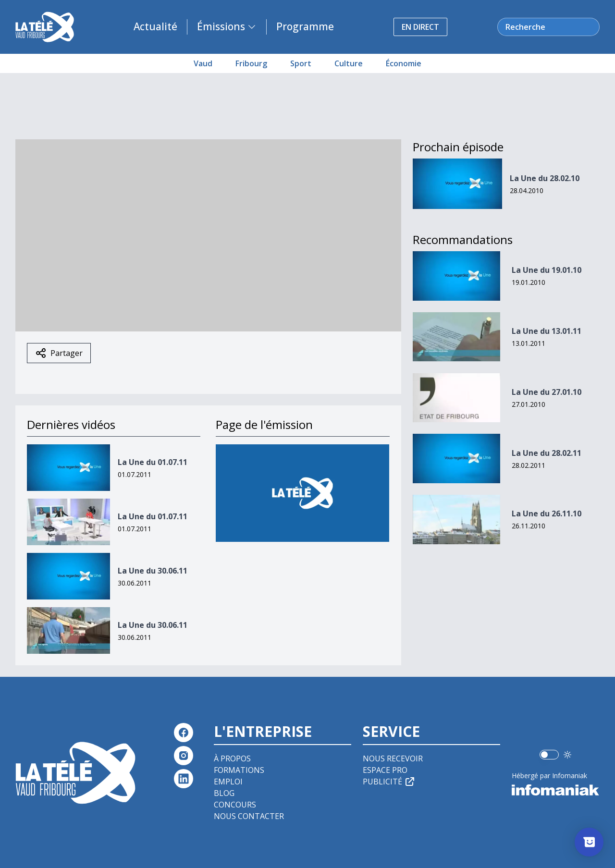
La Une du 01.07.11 (153, 462)
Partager (59, 353)
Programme (305, 26)
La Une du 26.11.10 (547, 513)
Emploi (228, 782)
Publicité (389, 782)
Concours (235, 805)
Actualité (155, 26)
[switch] (549, 755)
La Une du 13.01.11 (547, 331)
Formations (239, 770)
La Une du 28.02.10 (545, 178)
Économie (404, 63)
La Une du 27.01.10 (547, 392)
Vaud (203, 63)
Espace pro (385, 770)
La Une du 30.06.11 (153, 571)
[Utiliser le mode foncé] (567, 755)
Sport (301, 63)
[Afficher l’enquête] (589, 842)
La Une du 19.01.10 (547, 270)
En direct (420, 27)
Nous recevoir (393, 758)
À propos (232, 758)
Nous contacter (249, 816)
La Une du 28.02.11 (547, 453)
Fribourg (251, 63)
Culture (349, 63)
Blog (224, 793)
